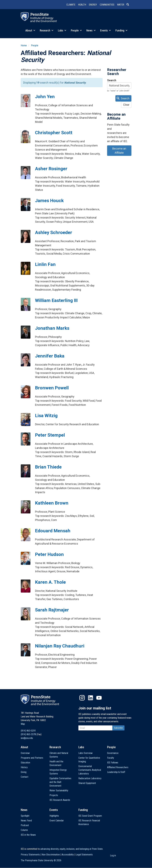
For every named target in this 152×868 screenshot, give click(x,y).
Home (24, 45)
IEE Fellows (113, 763)
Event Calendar (57, 821)
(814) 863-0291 (28, 731)
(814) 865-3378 (28, 734)
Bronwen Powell (52, 388)
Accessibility (68, 855)
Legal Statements (84, 855)
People (76, 30)
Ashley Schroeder (54, 232)
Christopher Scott (54, 133)
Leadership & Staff (116, 772)
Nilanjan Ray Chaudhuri (60, 646)
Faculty (111, 758)
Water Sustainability (59, 790)
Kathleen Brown (52, 503)
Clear (126, 105)
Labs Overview (85, 753)
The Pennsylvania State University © (41, 860)
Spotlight (25, 816)
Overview (25, 753)
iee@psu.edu (27, 738)
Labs (62, 30)
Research (47, 30)
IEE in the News (28, 835)
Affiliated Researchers (118, 767)
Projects (54, 795)
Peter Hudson (49, 554)
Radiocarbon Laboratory (90, 778)
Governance (113, 753)
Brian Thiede (48, 467)
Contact (25, 777)
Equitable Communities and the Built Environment (60, 782)
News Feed (26, 821)
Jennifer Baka (50, 356)
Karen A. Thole (50, 582)
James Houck (49, 201)
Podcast (25, 825)
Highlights (54, 816)
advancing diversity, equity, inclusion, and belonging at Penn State (72, 849)
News (91, 30)
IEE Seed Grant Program (90, 816)
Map (23, 724)
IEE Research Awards (60, 800)
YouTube (99, 698)
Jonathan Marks (52, 328)
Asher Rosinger (51, 169)
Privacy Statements (30, 855)
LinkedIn (91, 698)
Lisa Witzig (46, 416)
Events (106, 30)
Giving (24, 772)
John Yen (45, 97)
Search (112, 80)
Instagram (82, 698)
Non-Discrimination (51, 855)
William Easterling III (56, 300)
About (30, 30)
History (24, 767)
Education (25, 763)
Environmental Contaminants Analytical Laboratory (90, 770)
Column (24, 830)
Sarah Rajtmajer (52, 610)
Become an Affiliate (119, 151)
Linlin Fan (45, 264)
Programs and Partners (32, 758)
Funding (121, 30)
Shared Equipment (87, 783)
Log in (113, 856)
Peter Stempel (50, 435)
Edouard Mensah (53, 531)
